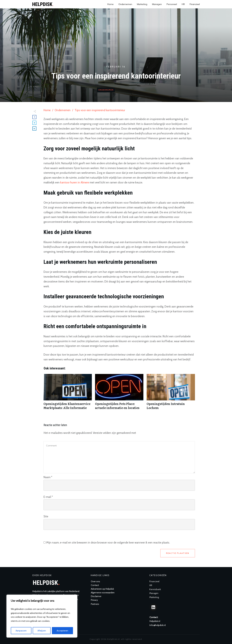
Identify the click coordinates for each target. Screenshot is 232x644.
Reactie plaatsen (178, 553)
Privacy (94, 600)
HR (151, 585)
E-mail (48, 497)
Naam (48, 477)
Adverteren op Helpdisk (102, 589)
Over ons (95, 581)
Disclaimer (96, 596)
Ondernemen (106, 90)
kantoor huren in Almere (75, 182)
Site (46, 516)
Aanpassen (21, 631)
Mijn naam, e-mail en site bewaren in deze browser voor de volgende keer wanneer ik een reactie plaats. (108, 543)
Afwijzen (42, 631)
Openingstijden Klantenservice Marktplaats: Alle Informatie (68, 393)
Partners (95, 604)
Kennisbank (155, 589)
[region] (42, 616)
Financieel (154, 581)
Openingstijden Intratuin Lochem (171, 393)
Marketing (154, 597)
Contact (95, 585)
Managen (154, 593)
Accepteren (62, 631)
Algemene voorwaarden (103, 593)
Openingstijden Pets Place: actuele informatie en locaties (119, 393)
